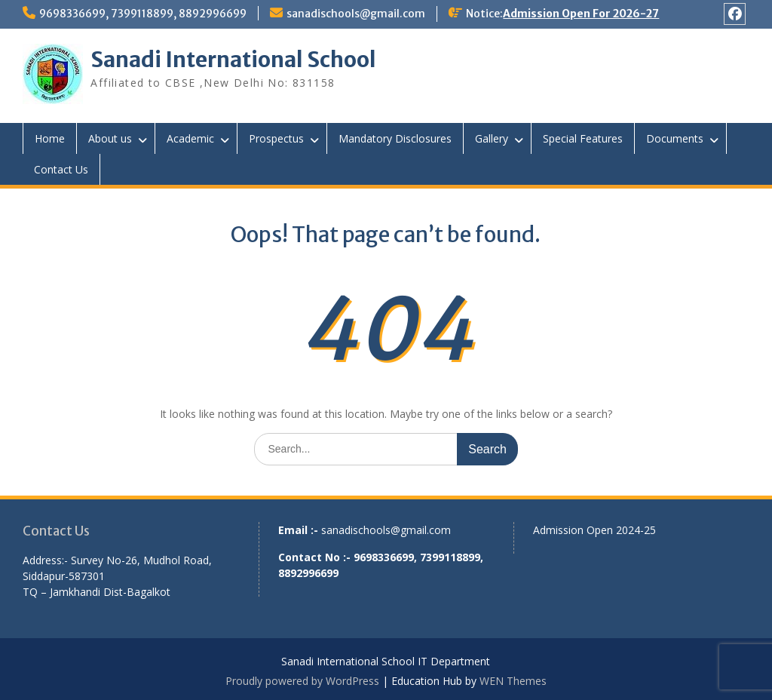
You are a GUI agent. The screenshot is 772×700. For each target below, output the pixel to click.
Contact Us (61, 169)
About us (110, 138)
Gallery (492, 138)
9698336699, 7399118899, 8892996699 (143, 14)
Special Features (583, 138)
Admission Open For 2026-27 (581, 14)
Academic (190, 138)
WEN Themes (513, 681)
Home (50, 138)
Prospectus (276, 138)
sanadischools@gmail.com (356, 14)
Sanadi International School (233, 60)
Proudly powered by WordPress (302, 681)
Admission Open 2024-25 (594, 530)
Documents (675, 138)
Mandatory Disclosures (395, 138)
